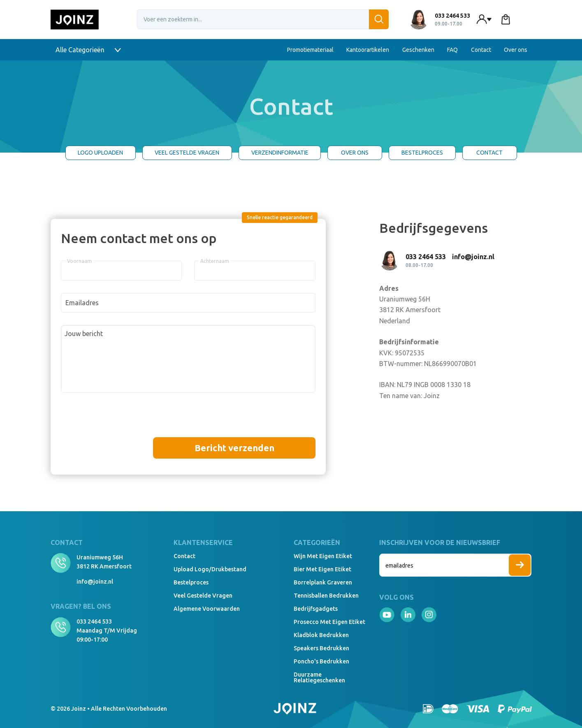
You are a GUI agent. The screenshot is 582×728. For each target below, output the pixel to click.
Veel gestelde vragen (203, 596)
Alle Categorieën (88, 50)
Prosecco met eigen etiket (329, 622)
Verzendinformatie (280, 153)
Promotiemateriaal (310, 50)
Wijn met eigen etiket (323, 556)
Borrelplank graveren (323, 582)
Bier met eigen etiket (322, 569)
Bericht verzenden (234, 448)
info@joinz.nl (95, 582)
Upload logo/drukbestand (210, 569)
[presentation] (123, 421)
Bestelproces (422, 153)
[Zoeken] (379, 19)
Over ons (516, 50)
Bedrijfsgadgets (316, 609)
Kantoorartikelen (368, 50)
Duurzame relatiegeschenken (319, 677)
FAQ (452, 50)
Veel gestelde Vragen (187, 153)
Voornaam (79, 261)
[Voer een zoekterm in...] (263, 19)
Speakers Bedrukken (321, 648)
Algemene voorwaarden (207, 609)
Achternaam (215, 261)
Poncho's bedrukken (321, 661)
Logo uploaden (100, 153)
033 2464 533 (94, 621)
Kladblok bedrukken (321, 635)
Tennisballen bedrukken (326, 596)
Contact (481, 50)
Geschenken (418, 50)
